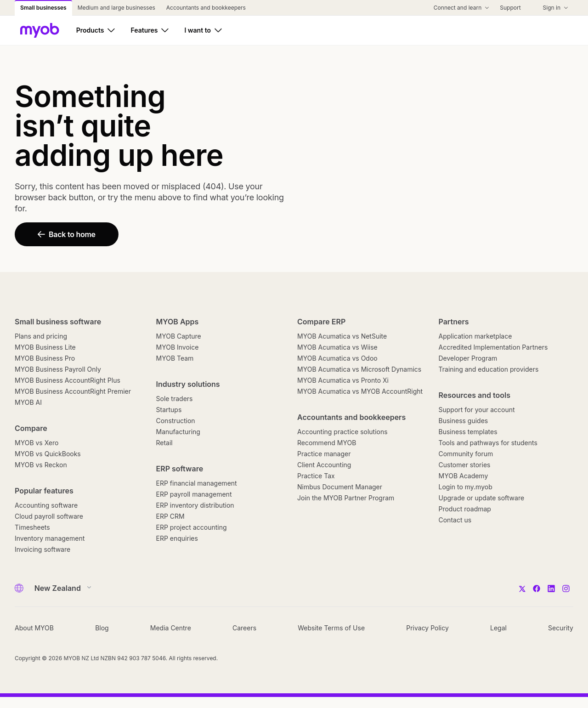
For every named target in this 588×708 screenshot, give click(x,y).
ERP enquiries (177, 538)
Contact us (455, 520)
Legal (498, 628)
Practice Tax (316, 476)
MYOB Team (175, 358)
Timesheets (32, 527)
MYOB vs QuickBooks (48, 454)
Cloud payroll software (49, 516)
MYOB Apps (178, 322)
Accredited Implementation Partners (493, 347)
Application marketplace (475, 336)
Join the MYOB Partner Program (346, 498)
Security (561, 628)
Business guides (464, 421)
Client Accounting (324, 465)
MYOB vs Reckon (41, 465)
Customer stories (465, 465)
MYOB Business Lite (45, 347)
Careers (244, 628)
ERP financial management (197, 483)
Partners (454, 322)
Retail (164, 443)
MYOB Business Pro (45, 358)
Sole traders (175, 399)
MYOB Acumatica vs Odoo (337, 358)
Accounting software (46, 505)
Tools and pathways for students (488, 443)
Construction (176, 421)
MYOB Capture (179, 336)
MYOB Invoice (178, 347)
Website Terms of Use (331, 628)
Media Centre (171, 628)
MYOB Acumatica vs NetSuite (342, 336)
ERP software (180, 469)
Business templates (468, 432)
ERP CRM (170, 516)
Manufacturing (178, 432)
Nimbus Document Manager (340, 487)
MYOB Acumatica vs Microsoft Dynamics (359, 369)
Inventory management (50, 538)
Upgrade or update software (482, 498)
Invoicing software (42, 549)
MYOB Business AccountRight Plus (68, 380)
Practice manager (324, 454)
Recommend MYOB (327, 443)
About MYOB (34, 628)
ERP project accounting (192, 527)
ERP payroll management (194, 494)
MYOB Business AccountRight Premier (73, 391)
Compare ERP (321, 322)
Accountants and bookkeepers (351, 417)
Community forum (466, 454)
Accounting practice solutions (342, 432)
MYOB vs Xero (37, 443)
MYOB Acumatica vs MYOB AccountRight (360, 391)
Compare (31, 428)
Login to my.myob (466, 487)
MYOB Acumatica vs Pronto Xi (343, 380)
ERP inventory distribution (195, 505)
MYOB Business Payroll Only (58, 369)
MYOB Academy (464, 476)
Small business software (58, 322)
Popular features (44, 491)
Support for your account (477, 410)
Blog (102, 628)
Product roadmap (465, 509)
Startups (169, 410)
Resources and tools (475, 395)
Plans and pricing (41, 336)
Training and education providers (489, 369)
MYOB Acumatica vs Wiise (337, 347)
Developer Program (468, 358)
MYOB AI (28, 402)
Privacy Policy (427, 628)
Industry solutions (188, 384)
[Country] (60, 588)
